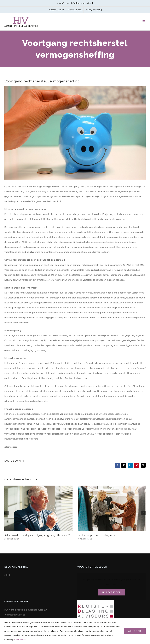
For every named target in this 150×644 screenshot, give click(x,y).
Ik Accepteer (111, 592)
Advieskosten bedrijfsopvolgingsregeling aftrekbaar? (37, 535)
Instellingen (20, 640)
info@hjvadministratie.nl (82, 3)
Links (9, 575)
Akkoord (135, 631)
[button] (7, 513)
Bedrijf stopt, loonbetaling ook (96, 535)
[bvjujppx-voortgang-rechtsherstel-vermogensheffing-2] (75, 133)
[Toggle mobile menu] (144, 21)
